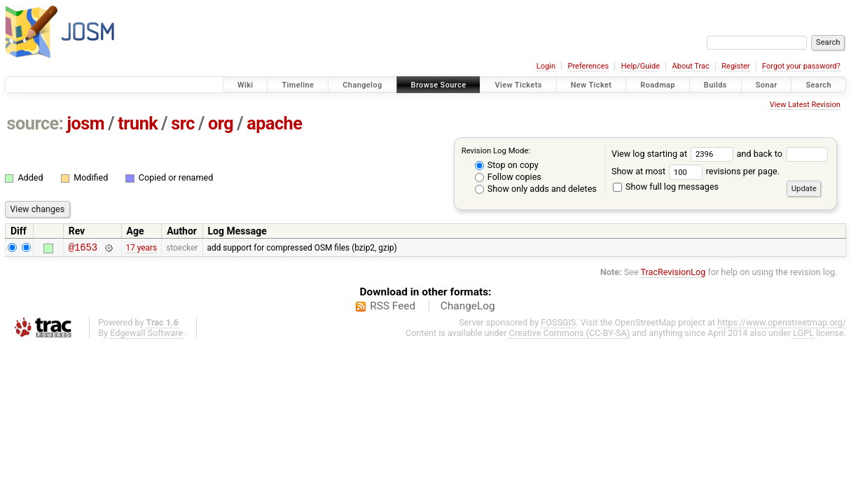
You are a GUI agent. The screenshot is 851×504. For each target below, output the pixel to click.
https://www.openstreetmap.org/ (782, 324)
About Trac (691, 66)
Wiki (245, 85)
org (221, 124)
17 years (141, 248)
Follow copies (508, 177)
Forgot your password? (801, 66)
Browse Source (439, 85)
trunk (138, 124)
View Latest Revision (805, 105)
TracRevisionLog (673, 274)
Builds (715, 85)
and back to (783, 154)
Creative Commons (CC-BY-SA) (570, 335)
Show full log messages (666, 187)
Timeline (298, 85)
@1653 (83, 249)
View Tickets (518, 85)
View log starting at (674, 154)
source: (35, 124)
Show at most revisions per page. (696, 171)
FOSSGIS (558, 324)
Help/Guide (641, 66)
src (183, 124)
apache (274, 124)
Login (546, 66)
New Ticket (591, 85)
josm (85, 124)
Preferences (588, 66)
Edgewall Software (146, 335)
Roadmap (658, 85)
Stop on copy (507, 165)
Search (818, 85)
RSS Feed (393, 308)
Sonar (767, 85)
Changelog (362, 85)
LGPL (803, 335)
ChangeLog (468, 308)
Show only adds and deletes (536, 189)
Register (735, 66)
